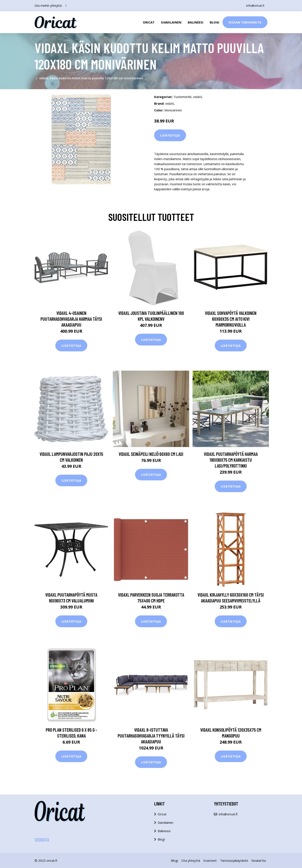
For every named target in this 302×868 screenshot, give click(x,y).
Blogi (215, 22)
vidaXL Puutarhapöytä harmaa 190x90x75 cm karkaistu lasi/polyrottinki (231, 460)
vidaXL (198, 97)
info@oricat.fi (255, 6)
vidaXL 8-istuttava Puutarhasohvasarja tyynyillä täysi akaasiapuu (151, 736)
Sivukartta (259, 860)
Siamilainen (171, 22)
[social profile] (66, 6)
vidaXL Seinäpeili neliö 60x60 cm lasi (151, 454)
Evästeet (210, 860)
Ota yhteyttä (191, 860)
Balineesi (196, 22)
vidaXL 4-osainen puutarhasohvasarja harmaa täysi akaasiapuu (71, 319)
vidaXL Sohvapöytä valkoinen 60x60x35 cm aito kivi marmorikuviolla (231, 319)
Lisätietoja (170, 135)
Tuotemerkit (182, 97)
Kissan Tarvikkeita (245, 22)
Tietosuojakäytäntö (234, 860)
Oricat (149, 22)
